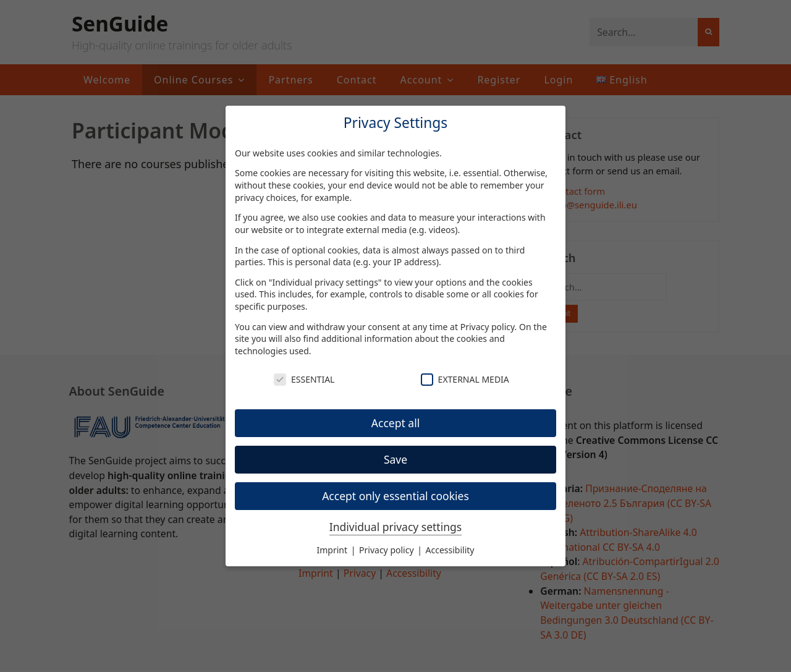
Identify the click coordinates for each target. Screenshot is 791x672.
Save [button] (395, 459)
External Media (465, 379)
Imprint (333, 550)
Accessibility (450, 550)
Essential (304, 379)
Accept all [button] (395, 423)
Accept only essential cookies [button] (395, 496)
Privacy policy (488, 327)
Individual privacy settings (395, 527)
